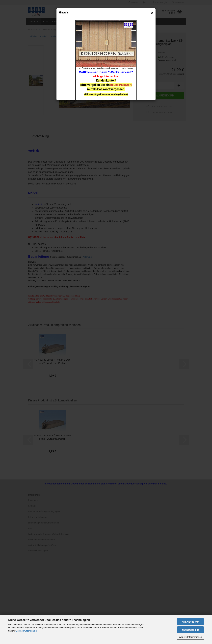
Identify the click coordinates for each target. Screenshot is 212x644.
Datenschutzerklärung (26, 631)
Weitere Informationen (190, 637)
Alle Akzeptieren (191, 622)
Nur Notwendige (191, 630)
